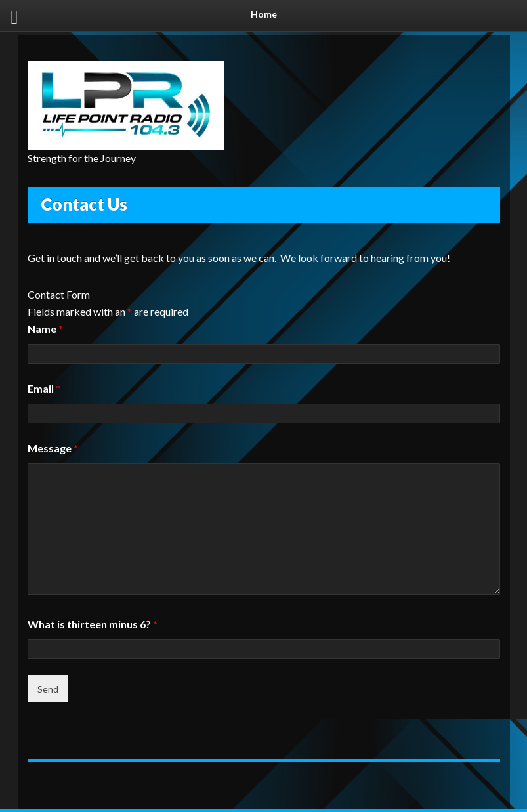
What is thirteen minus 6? (93, 624)
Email (44, 388)
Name (45, 329)
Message (53, 448)
